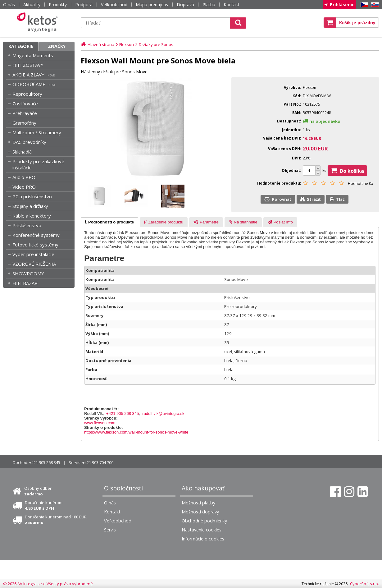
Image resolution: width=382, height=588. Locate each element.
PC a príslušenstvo (32, 196)
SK (374, 5)
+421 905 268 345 (123, 413)
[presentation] (109, 222)
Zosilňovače (25, 103)
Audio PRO (24, 177)
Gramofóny (24, 123)
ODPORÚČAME (29, 84)
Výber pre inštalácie (33, 254)
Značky (57, 46)
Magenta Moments (33, 55)
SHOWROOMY (28, 273)
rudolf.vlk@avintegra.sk (163, 413)
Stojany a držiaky (30, 206)
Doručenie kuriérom (44, 505)
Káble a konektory (32, 216)
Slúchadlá (22, 152)
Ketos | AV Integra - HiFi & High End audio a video (39, 22)
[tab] (109, 222)
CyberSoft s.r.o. (364, 584)
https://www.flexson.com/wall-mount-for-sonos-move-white (136, 432)
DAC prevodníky (29, 142)
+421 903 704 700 (98, 462)
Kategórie (21, 46)
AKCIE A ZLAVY (28, 75)
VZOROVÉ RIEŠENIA (34, 264)
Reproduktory (27, 94)
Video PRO (24, 187)
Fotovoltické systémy (35, 245)
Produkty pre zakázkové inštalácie (38, 164)
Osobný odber (38, 491)
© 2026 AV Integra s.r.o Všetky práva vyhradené (48, 584)
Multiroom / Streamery (37, 132)
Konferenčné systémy (36, 235)
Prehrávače (25, 113)
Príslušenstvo (27, 225)
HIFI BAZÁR (25, 283)
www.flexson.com (100, 423)
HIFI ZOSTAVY (28, 65)
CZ (363, 5)
